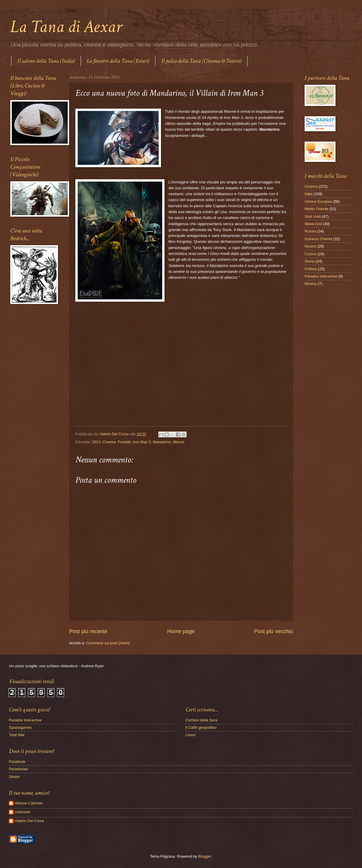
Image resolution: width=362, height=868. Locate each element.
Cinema (109, 442)
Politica (311, 269)
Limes (190, 735)
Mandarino (162, 442)
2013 (96, 442)
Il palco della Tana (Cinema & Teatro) (201, 61)
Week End (313, 224)
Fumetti (124, 442)
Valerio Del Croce (29, 821)
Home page (181, 631)
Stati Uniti (313, 216)
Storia (310, 261)
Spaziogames (20, 727)
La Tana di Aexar (66, 27)
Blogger (205, 856)
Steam (14, 777)
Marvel (178, 442)
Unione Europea (318, 201)
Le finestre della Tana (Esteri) (118, 61)
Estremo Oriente (318, 239)
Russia (310, 231)
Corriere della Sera (201, 720)
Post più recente (88, 631)
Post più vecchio (274, 631)
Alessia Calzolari (29, 803)
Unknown (23, 812)
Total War (17, 735)
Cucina (310, 254)
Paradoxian (18, 769)
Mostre (310, 246)
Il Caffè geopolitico (201, 727)
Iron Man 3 (142, 442)
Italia (309, 194)
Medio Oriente (317, 209)
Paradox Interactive (321, 276)
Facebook (17, 762)
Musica (311, 284)
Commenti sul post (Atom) (108, 643)
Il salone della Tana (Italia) (46, 61)
